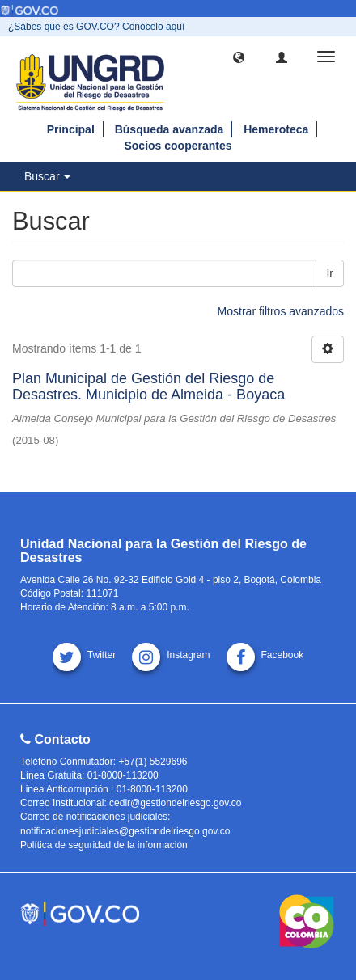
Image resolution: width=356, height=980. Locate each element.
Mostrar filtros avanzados (281, 311)
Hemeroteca (276, 129)
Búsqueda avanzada (170, 129)
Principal (71, 129)
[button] (239, 57)
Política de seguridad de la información (104, 845)
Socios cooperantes (178, 146)
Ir (330, 273)
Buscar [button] (47, 176)
